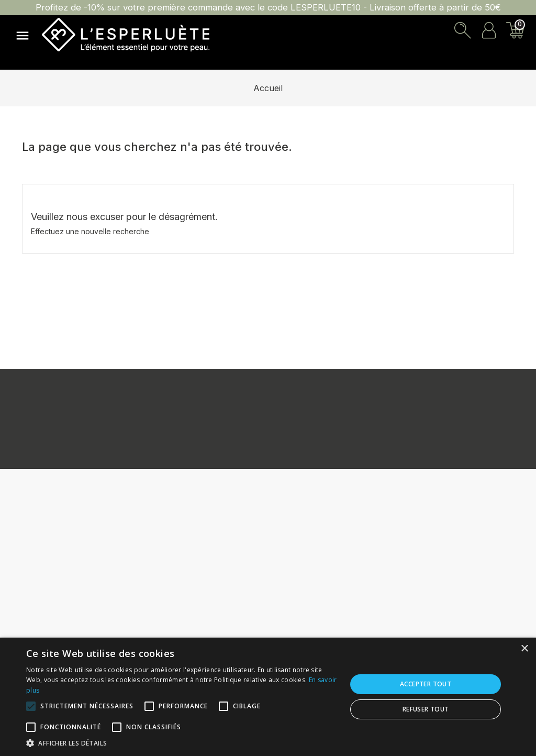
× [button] (524, 649)
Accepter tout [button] (426, 684)
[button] (182, 743)
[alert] (268, 697)
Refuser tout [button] (426, 709)
